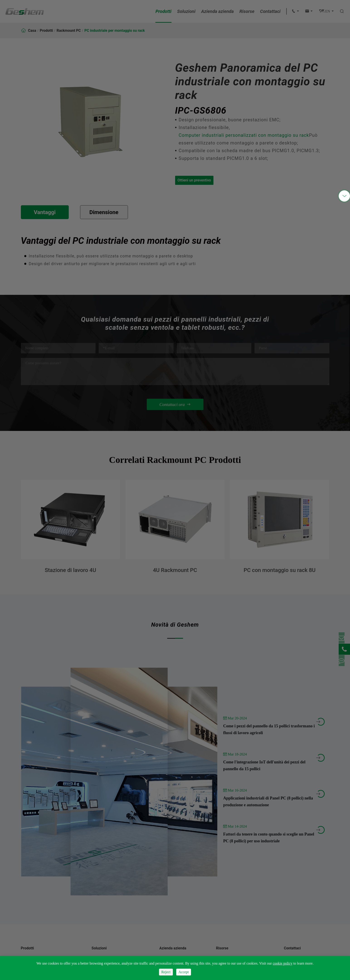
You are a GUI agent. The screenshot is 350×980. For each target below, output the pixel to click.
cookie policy (283, 963)
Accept (184, 972)
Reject (166, 972)
